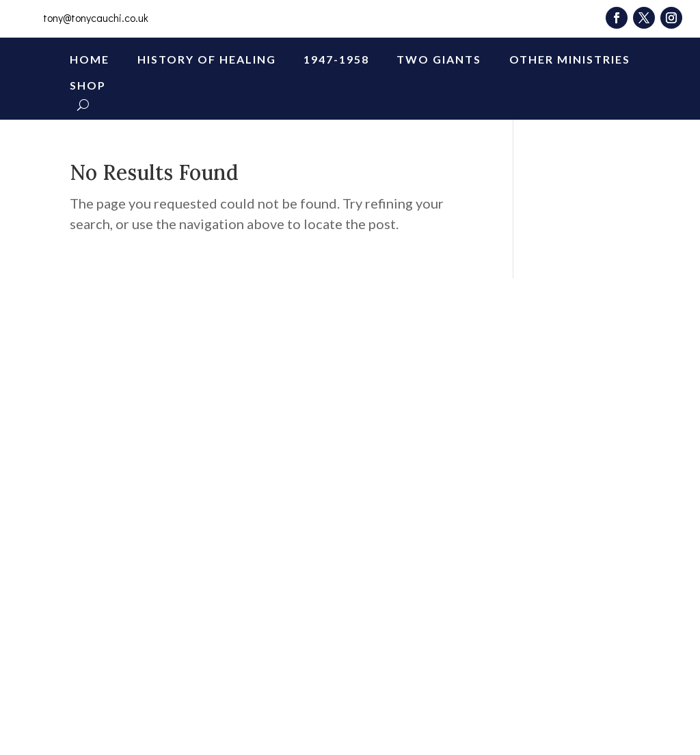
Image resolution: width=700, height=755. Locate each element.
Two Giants (439, 59)
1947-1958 (336, 59)
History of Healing (207, 59)
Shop (88, 85)
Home (90, 59)
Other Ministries (570, 59)
